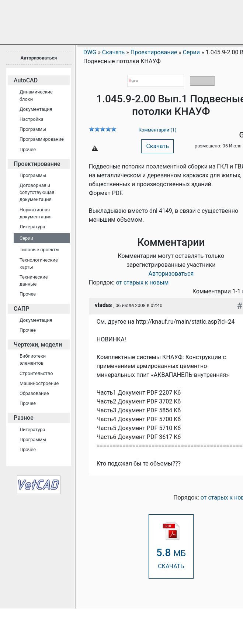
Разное (24, 418)
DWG (90, 52)
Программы (33, 129)
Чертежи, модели (38, 345)
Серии (26, 238)
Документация (36, 109)
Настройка (32, 119)
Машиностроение (39, 383)
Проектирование (37, 164)
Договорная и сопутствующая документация (37, 192)
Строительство (36, 373)
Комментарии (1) (158, 130)
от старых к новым (142, 282)
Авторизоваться (39, 58)
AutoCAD (26, 80)
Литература (32, 227)
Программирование (42, 139)
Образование (34, 393)
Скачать (157, 146)
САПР (22, 309)
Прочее (28, 149)
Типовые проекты (39, 250)
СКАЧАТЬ (171, 546)
